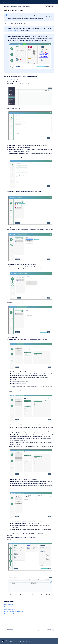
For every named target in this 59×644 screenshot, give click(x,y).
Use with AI (49, 7)
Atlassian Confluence (30, 642)
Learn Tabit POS (7, 7)
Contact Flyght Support (14, 30)
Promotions (28, 7)
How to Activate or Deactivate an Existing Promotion (16, 614)
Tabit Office (14, 80)
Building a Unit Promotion (10, 609)
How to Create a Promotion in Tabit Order (14, 612)
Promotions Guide (9, 604)
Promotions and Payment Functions (18, 7)
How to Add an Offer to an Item (12, 607)
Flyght (7, 640)
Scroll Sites (23, 642)
